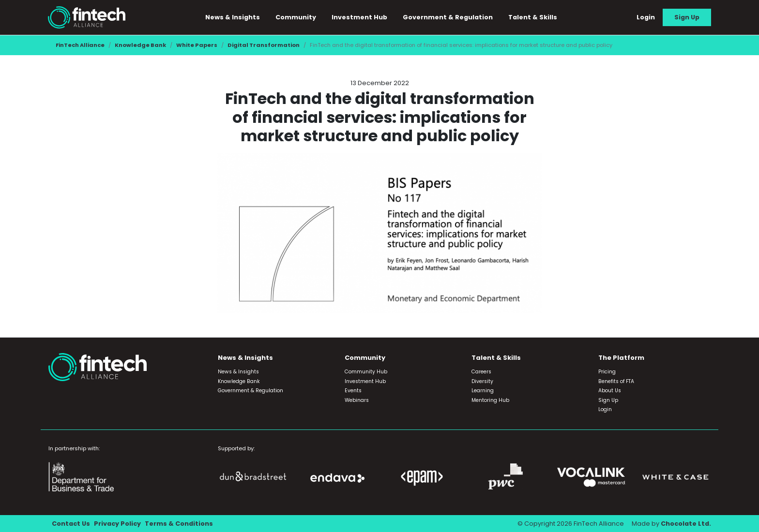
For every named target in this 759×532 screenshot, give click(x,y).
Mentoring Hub (490, 400)
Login (646, 17)
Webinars (357, 400)
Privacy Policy (117, 524)
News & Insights (233, 17)
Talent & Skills (533, 17)
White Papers (197, 45)
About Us (610, 391)
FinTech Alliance (80, 45)
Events (353, 391)
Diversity (482, 381)
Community (296, 17)
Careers (481, 372)
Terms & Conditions (179, 524)
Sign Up (687, 17)
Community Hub (366, 372)
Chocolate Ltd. (686, 524)
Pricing (607, 372)
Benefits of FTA (616, 381)
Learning (483, 391)
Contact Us (71, 524)
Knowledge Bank (140, 45)
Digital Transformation (264, 45)
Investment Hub (359, 17)
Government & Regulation (448, 17)
